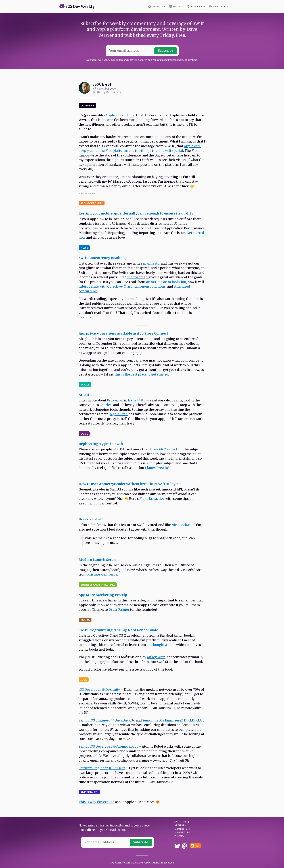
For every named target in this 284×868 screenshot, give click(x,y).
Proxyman (115, 400)
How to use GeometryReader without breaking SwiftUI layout (130, 484)
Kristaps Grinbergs (102, 574)
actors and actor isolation (166, 282)
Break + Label (90, 519)
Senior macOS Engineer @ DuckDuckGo (173, 720)
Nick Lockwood (183, 525)
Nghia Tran (119, 414)
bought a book (164, 645)
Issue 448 (135, 400)
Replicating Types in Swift (101, 444)
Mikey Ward (156, 657)
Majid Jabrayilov (152, 499)
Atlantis (85, 395)
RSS (197, 846)
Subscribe (166, 51)
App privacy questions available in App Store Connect (123, 333)
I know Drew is (156, 468)
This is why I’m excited (96, 802)
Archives (178, 6)
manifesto (151, 263)
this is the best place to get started (141, 374)
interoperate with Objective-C (102, 286)
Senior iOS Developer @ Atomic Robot (108, 747)
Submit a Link (220, 6)
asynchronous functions (146, 286)
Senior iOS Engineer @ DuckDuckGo (107, 720)
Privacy (179, 836)
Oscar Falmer (119, 610)
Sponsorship (198, 6)
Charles (106, 405)
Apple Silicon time (120, 115)
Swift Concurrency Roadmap (103, 258)
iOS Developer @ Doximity (99, 690)
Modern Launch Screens (99, 560)
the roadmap (137, 277)
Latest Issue (158, 6)
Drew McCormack (164, 449)
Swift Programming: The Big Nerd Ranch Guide (118, 630)
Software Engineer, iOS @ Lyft (102, 768)
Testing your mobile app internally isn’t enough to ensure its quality (136, 213)
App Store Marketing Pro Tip (103, 595)
